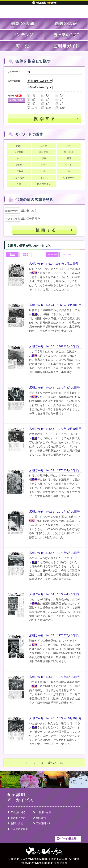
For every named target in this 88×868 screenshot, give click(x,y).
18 (62, 763)
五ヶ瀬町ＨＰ (44, 823)
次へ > (52, 763)
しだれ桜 (19, 171)
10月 (32, 108)
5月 (45, 100)
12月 (60, 108)
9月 (60, 104)
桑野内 (19, 146)
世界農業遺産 (44, 184)
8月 (45, 104)
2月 (45, 96)
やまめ (19, 165)
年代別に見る (18, 812)
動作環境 (41, 818)
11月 (46, 108)
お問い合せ (17, 823)
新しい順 (66, 255)
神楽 (19, 158)
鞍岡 (69, 146)
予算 (19, 184)
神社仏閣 (44, 152)
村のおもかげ (18, 818)
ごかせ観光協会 (19, 829)
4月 (31, 100)
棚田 (69, 158)
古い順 (52, 255)
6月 (60, 100)
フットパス (44, 178)
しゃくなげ (19, 178)
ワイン (69, 165)
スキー (44, 165)
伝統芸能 (19, 152)
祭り (44, 158)
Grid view (26, 255)
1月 (31, 96)
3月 (60, 96)
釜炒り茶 (69, 152)
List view (12, 255)
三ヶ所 (44, 146)
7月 (31, 104)
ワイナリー (69, 178)
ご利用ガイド (44, 812)
